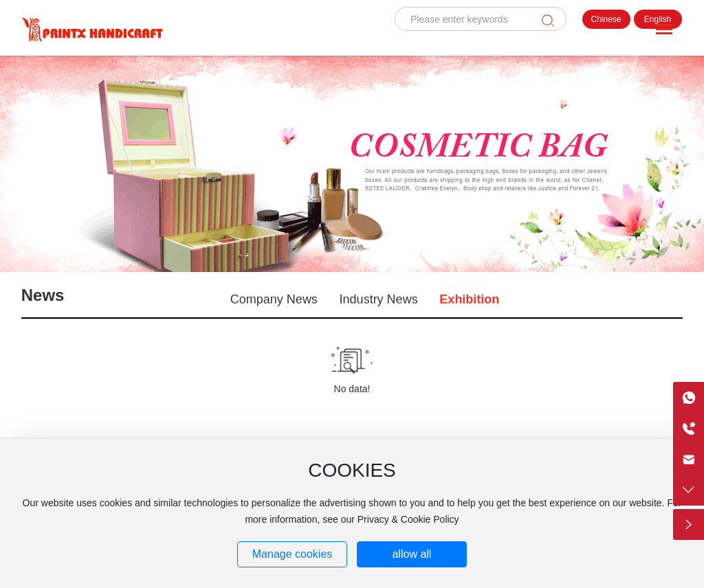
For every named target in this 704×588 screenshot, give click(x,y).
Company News (274, 302)
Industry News (379, 302)
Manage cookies (293, 554)
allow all (411, 554)
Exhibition (469, 302)
